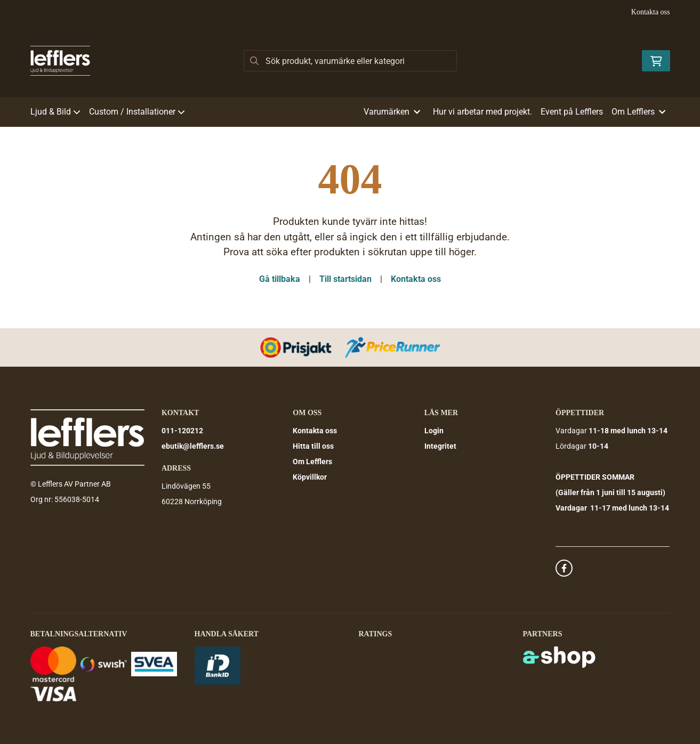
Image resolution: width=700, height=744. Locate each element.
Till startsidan (345, 279)
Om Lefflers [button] (638, 112)
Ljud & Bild (55, 112)
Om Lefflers (312, 462)
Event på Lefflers (572, 112)
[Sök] (350, 61)
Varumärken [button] (392, 112)
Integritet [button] (440, 446)
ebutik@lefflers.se (193, 446)
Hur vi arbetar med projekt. (482, 112)
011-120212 (182, 431)
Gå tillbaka (280, 279)
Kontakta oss (651, 12)
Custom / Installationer (137, 112)
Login (434, 431)
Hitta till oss (313, 446)
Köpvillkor (310, 477)
